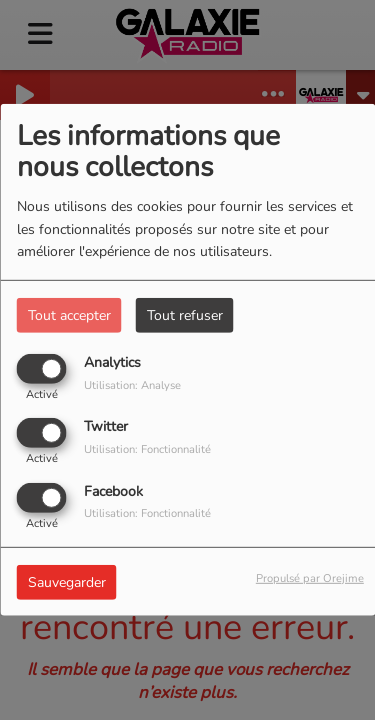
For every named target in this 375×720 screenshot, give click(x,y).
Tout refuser (185, 315)
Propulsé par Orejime (310, 577)
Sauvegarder (67, 581)
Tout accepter (69, 315)
